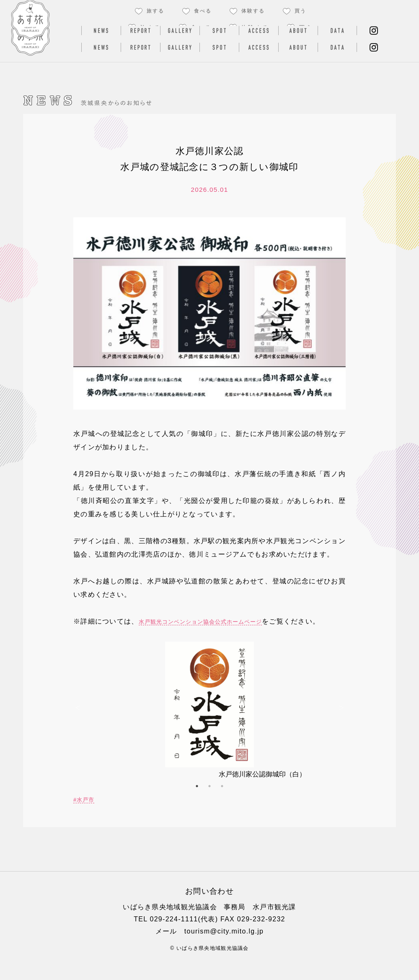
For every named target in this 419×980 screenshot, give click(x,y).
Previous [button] (78, 720)
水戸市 (88, 813)
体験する (255, 28)
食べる (201, 28)
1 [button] (197, 799)
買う (306, 28)
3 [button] (222, 799)
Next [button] (341, 720)
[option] (209, 724)
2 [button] (209, 799)
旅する (151, 28)
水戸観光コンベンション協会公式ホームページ (221, 621)
